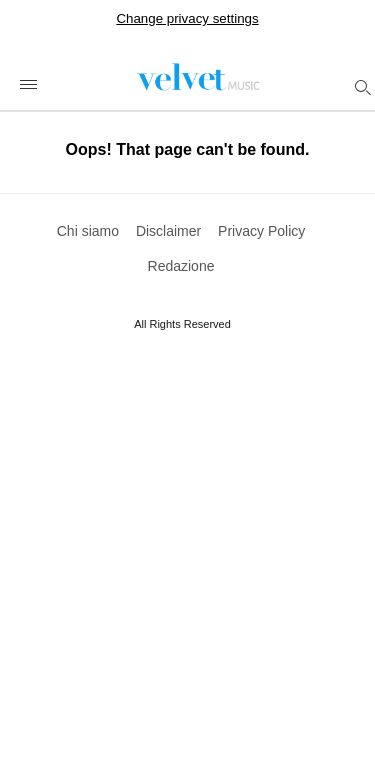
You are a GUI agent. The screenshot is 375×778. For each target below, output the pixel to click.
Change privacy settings (187, 18)
